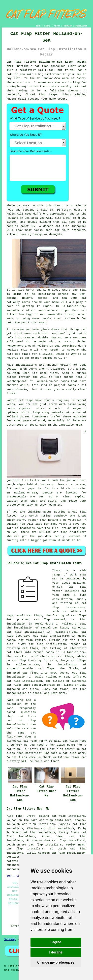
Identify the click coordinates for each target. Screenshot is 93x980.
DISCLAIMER (81, 26)
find (19, 816)
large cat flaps (74, 660)
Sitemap (10, 939)
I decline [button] (56, 952)
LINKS (47, 26)
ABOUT (57, 26)
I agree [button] (56, 942)
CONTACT (68, 26)
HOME (38, 26)
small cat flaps (30, 616)
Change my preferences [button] (56, 962)
